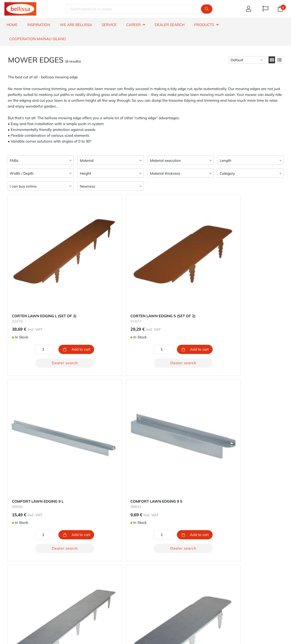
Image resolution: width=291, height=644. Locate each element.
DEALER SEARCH (170, 25)
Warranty (12, 564)
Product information (21, 582)
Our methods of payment (97, 564)
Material (87, 160)
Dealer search (52, 338)
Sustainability (159, 564)
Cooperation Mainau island (37, 39)
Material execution (165, 160)
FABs (14, 160)
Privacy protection (163, 576)
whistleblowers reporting (25, 599)
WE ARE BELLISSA (76, 25)
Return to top (146, 517)
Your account (87, 558)
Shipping (83, 570)
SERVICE (109, 25)
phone (194, 609)
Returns (82, 576)
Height (85, 173)
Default (237, 60)
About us (155, 558)
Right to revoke (17, 588)
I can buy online (23, 186)
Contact (11, 558)
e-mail (161, 609)
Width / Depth (22, 173)
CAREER (133, 25)
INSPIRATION (39, 25)
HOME (12, 25)
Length (226, 160)
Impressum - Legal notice (168, 582)
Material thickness (165, 173)
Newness (87, 186)
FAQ (8, 576)
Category (227, 173)
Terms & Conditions (20, 594)
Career (153, 570)
